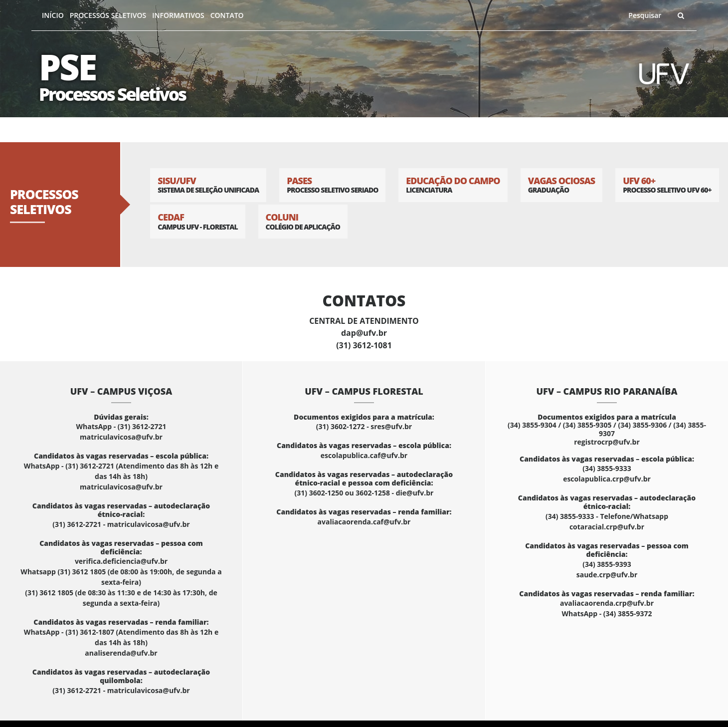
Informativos (178, 15)
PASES (332, 185)
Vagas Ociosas (562, 185)
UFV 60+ (667, 185)
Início (53, 15)
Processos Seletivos (108, 15)
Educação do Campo (453, 185)
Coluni (303, 221)
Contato (227, 15)
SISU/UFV (208, 185)
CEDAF (197, 221)
